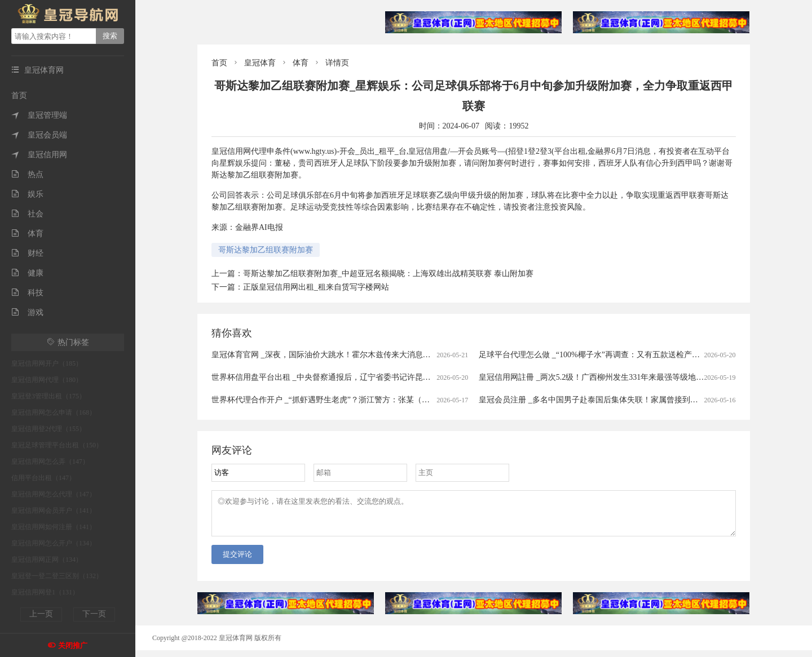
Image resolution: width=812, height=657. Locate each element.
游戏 (27, 312)
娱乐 (27, 194)
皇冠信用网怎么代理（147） (54, 494)
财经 (27, 253)
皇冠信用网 (39, 155)
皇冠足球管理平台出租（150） (57, 445)
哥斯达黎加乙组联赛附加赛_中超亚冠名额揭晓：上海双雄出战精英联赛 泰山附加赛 (388, 274)
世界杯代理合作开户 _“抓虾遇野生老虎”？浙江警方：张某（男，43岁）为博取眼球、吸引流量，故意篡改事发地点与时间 (423, 400)
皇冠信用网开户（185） (47, 363)
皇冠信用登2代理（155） (48, 429)
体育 (27, 234)
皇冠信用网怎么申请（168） (54, 412)
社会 (27, 214)
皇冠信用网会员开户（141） (54, 510)
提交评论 (237, 561)
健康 (27, 273)
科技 (27, 293)
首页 (19, 96)
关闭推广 (73, 645)
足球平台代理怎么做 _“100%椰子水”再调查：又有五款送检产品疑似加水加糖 (613, 355)
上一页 (41, 614)
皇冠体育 (260, 63)
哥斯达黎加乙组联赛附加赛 (266, 250)
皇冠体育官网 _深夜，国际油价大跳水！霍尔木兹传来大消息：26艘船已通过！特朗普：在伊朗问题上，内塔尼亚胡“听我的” (427, 355)
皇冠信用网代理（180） (47, 380)
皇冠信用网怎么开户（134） (54, 543)
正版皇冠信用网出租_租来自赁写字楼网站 (316, 287)
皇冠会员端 (39, 135)
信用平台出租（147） (43, 478)
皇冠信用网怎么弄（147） (50, 461)
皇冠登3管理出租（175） (48, 396)
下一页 (94, 614)
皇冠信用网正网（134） (47, 560)
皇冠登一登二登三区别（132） (57, 576)
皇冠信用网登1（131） (45, 592)
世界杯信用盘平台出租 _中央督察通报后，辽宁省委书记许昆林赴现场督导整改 (349, 377)
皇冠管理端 (39, 115)
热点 (27, 174)
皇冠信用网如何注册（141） (54, 527)
